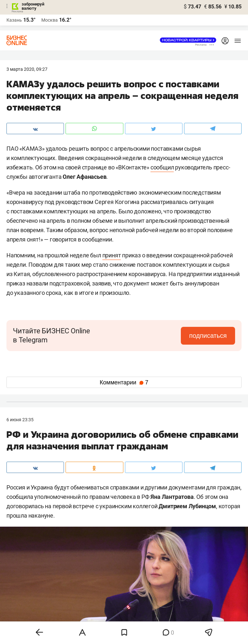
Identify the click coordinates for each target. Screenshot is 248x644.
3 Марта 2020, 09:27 (27, 69)
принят (112, 255)
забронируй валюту (33, 6)
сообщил (162, 167)
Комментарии (124, 382)
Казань (14, 20)
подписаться (208, 336)
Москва (50, 20)
